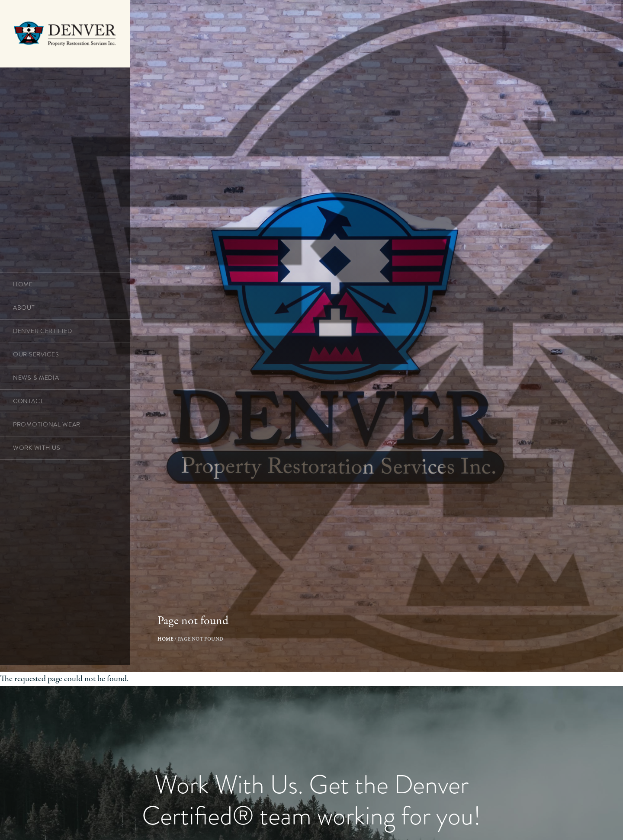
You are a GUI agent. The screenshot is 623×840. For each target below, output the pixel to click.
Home (169, 669)
